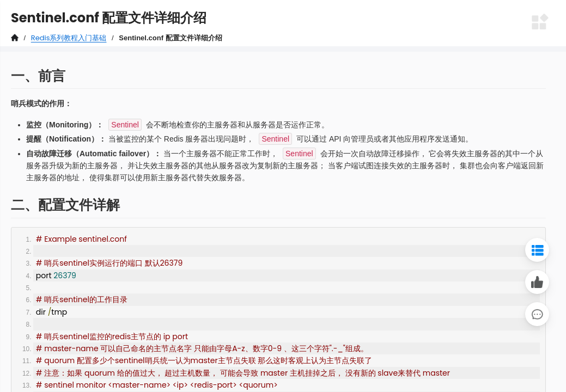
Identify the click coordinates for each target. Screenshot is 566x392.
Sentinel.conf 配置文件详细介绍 (170, 38)
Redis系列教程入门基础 (69, 38)
